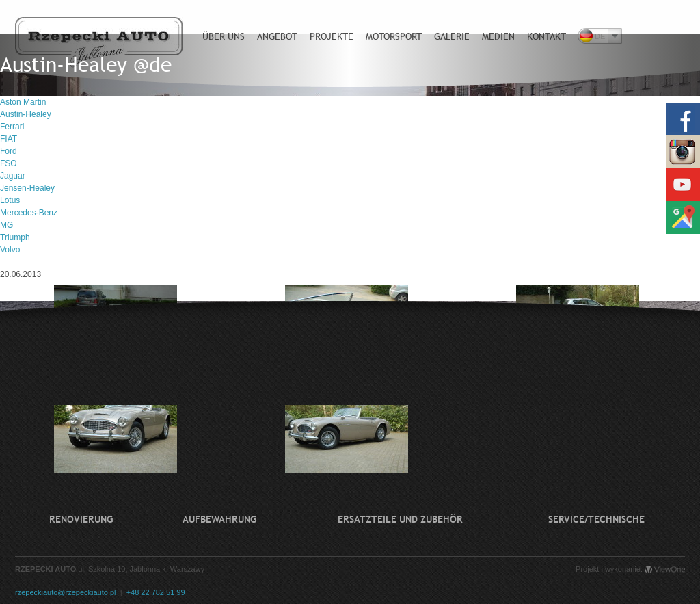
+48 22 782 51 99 (156, 592)
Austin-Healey (26, 114)
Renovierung (81, 519)
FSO (9, 163)
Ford (9, 151)
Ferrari (12, 127)
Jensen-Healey (27, 188)
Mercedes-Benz (29, 213)
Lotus (10, 200)
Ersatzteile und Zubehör (400, 519)
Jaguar (13, 176)
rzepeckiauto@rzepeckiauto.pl (66, 592)
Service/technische (596, 519)
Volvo (10, 250)
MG (6, 225)
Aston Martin (23, 102)
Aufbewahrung (219, 519)
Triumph (15, 237)
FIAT (9, 139)
